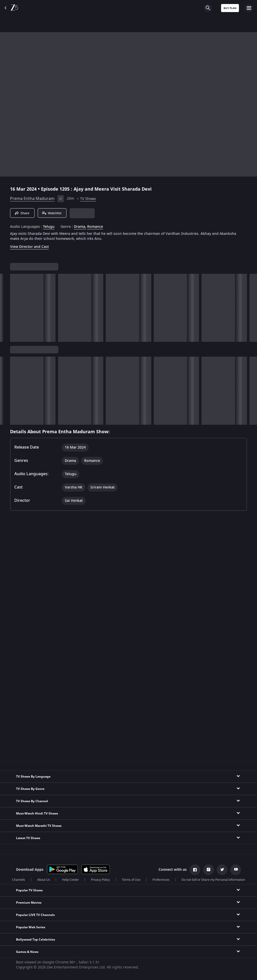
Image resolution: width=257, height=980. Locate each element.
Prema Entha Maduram (32, 199)
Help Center (70, 880)
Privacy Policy (100, 880)
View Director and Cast (29, 247)
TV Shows (88, 199)
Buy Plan (230, 8)
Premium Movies (29, 903)
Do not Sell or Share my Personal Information (213, 880)
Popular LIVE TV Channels (35, 915)
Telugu (49, 227)
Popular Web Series (31, 927)
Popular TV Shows (29, 890)
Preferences (161, 880)
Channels (19, 880)
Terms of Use (131, 880)
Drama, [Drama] (80, 227)
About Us (44, 880)
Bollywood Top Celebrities (36, 940)
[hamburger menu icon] (249, 8)
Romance (95, 227)
